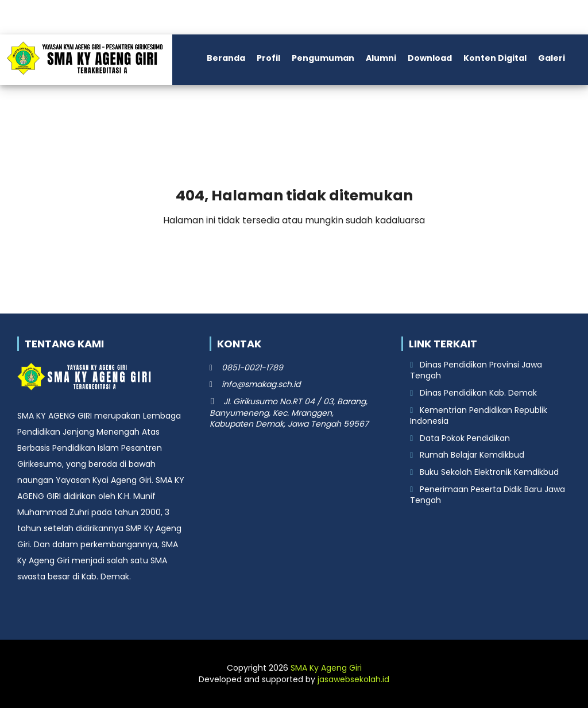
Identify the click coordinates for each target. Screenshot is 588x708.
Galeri (552, 58)
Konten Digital (495, 58)
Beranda (226, 58)
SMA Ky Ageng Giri (326, 668)
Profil (268, 58)
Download (430, 58)
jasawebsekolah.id (353, 679)
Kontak (56, 105)
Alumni (381, 58)
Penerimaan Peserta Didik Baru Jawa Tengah (488, 495)
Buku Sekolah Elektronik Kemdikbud (489, 472)
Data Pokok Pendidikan (465, 438)
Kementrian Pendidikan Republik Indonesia (479, 416)
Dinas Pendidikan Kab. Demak (478, 393)
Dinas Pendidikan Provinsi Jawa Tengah (476, 370)
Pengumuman (323, 58)
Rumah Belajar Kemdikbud (472, 455)
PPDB (17, 105)
